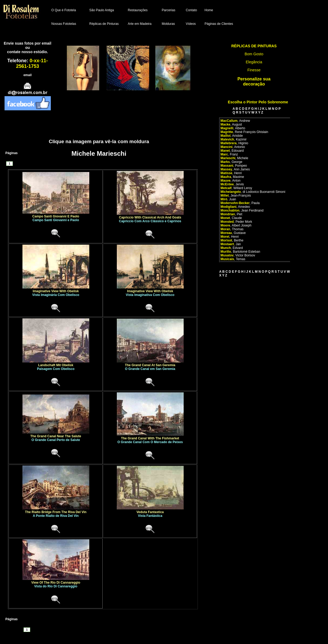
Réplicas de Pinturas (104, 24)
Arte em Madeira (140, 24)
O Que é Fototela (64, 10)
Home (209, 10)
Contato (191, 10)
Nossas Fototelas (64, 24)
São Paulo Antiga (102, 10)
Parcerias (169, 10)
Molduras (168, 24)
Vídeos (191, 24)
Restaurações (138, 10)
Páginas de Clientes (219, 24)
